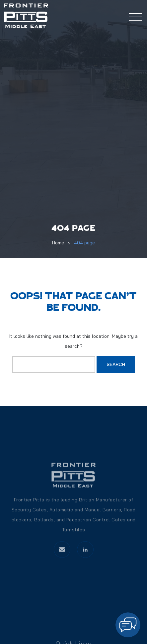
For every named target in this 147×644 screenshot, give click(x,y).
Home (58, 243)
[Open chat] (128, 625)
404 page (84, 243)
